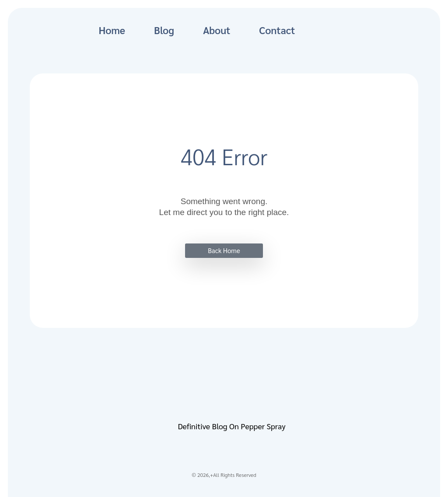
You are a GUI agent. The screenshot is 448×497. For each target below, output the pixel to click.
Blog (164, 30)
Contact (277, 30)
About (217, 30)
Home (112, 30)
